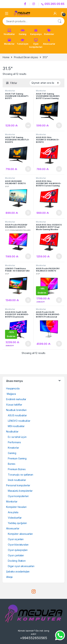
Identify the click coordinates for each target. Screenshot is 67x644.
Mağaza (11, 394)
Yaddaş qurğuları (17, 523)
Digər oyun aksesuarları (21, 566)
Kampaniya (36, 32)
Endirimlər (49, 32)
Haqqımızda (13, 388)
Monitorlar (9, 42)
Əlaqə (9, 577)
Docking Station (17, 561)
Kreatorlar (13, 448)
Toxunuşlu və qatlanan (21, 475)
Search (59, 21)
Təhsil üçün (22, 42)
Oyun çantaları (16, 555)
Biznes (12, 464)
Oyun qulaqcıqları (18, 550)
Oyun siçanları (16, 539)
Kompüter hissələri (16, 507)
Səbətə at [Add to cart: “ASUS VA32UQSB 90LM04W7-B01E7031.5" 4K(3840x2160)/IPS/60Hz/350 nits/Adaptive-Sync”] (28, 213)
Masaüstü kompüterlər (20, 491)
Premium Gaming (17, 458)
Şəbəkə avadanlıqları (18, 571)
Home (6, 57)
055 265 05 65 (53, 4)
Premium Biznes (17, 469)
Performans (14, 442)
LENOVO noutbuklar (19, 421)
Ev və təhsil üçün (17, 437)
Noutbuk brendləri (16, 410)
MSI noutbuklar (16, 426)
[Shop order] (45, 83)
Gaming (23, 32)
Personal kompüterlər (18, 485)
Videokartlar (15, 518)
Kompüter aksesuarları (20, 534)
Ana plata (13, 512)
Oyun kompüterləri (36, 43)
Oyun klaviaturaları (18, 545)
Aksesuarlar (49, 42)
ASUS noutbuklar (17, 415)
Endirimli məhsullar (16, 399)
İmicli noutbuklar (17, 480)
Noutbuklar (9, 32)
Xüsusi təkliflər (14, 405)
